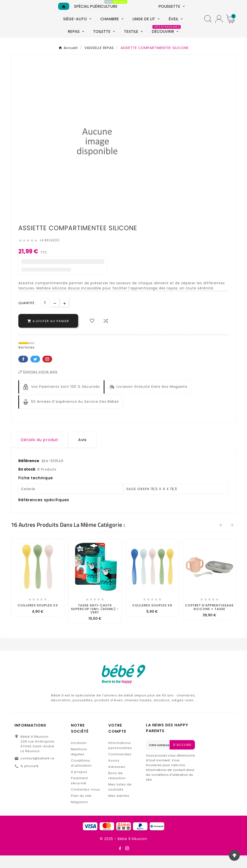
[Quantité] (45, 315)
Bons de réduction (117, 788)
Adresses (117, 779)
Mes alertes (119, 808)
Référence (29, 473)
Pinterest (47, 372)
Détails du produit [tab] (40, 452)
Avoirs (114, 773)
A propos (79, 784)
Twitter (35, 372)
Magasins (79, 815)
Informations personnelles (120, 758)
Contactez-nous (86, 802)
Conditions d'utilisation (81, 776)
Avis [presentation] (82, 452)
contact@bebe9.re (37, 771)
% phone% (30, 779)
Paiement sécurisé (79, 793)
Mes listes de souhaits (120, 799)
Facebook (23, 372)
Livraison (79, 755)
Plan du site (81, 808)
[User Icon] (219, 25)
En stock (27, 482)
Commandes (120, 767)
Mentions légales (79, 764)
